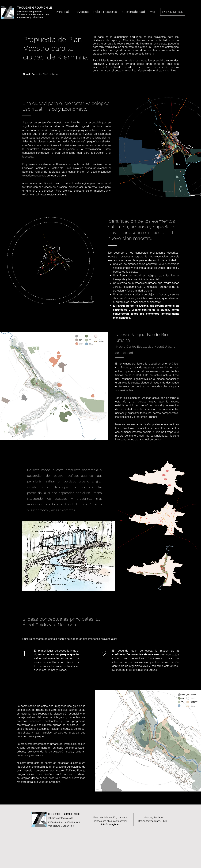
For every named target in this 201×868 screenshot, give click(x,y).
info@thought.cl (110, 824)
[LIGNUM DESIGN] (173, 12)
